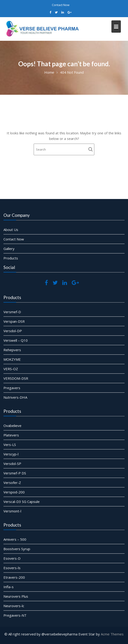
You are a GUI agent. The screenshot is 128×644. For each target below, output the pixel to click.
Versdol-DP (14, 331)
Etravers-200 (15, 577)
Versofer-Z (13, 482)
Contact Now (61, 5)
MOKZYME (13, 359)
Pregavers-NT (16, 614)
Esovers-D (13, 559)
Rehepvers (13, 350)
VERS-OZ (12, 368)
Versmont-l (13, 510)
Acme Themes (112, 634)
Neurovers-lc (15, 605)
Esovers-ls (13, 568)
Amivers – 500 (16, 540)
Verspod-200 (15, 491)
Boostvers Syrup (18, 549)
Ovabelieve (13, 426)
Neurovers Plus (17, 596)
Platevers (12, 436)
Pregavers (13, 387)
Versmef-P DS (16, 473)
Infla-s (10, 586)
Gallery (10, 249)
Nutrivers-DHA (16, 396)
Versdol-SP (13, 464)
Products (12, 258)
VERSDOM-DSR (17, 378)
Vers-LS (11, 445)
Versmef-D (13, 313)
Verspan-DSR (15, 322)
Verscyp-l (12, 454)
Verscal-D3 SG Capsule (22, 501)
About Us (12, 230)
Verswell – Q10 (16, 340)
